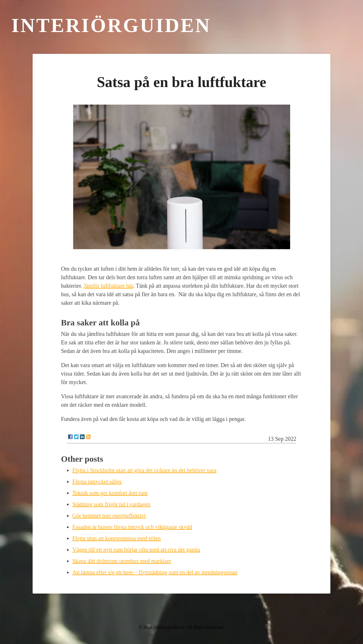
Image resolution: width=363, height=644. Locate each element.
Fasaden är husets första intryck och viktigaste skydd (132, 527)
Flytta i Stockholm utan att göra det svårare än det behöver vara (144, 470)
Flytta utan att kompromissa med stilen (117, 538)
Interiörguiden (111, 25)
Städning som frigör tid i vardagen (111, 504)
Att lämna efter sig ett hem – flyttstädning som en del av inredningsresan (155, 572)
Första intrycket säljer (97, 482)
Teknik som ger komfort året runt (110, 493)
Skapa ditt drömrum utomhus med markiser (122, 561)
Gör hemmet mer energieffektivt (109, 516)
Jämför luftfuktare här (108, 286)
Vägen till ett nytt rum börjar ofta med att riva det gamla (136, 550)
